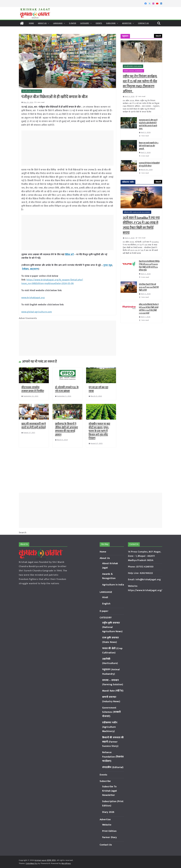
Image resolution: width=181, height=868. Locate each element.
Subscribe (111, 23)
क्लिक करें (69, 254)
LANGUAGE (58, 23)
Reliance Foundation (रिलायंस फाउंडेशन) (113, 757)
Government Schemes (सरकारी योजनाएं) (111, 712)
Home (31, 23)
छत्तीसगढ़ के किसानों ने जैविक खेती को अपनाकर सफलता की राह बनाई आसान (66, 428)
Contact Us (143, 23)
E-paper (73, 23)
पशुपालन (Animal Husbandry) (133, 71)
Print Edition (109, 831)
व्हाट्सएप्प (34, 269)
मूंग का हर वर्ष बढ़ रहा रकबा (98, 388)
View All (158, 36)
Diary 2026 (108, 812)
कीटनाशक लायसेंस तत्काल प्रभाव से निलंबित (33, 388)
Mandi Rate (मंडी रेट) (113, 691)
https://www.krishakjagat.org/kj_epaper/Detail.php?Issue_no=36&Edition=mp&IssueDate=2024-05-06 (52, 281)
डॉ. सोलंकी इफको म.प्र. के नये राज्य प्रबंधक (67, 388)
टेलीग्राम (25, 269)
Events (99, 23)
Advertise (127, 23)
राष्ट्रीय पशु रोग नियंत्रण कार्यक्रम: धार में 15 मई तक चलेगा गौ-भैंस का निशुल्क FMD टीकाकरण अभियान (140, 84)
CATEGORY (85, 23)
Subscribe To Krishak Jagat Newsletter (110, 791)
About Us (42, 23)
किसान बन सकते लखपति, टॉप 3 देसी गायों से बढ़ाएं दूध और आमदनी (149, 146)
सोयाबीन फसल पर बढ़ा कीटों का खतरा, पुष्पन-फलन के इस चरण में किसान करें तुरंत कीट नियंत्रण (99, 430)
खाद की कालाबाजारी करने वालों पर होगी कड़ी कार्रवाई (34, 425)
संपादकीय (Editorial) (113, 767)
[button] (48, 23)
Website (107, 825)
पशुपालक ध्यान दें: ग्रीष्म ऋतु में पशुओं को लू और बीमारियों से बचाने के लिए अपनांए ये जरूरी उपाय (148, 124)
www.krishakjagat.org (33, 297)
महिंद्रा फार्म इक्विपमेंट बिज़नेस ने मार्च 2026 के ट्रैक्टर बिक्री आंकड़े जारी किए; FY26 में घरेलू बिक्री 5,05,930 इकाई (149, 309)
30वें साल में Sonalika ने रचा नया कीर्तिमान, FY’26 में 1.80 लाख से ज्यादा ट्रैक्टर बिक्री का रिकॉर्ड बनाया (141, 225)
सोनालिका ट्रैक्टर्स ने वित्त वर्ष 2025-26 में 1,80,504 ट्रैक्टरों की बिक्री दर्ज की (149, 287)
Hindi (105, 597)
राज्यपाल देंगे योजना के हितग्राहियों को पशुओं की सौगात (149, 165)
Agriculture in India (113, 585)
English (106, 604)
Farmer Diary (109, 837)
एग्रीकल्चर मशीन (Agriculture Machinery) (137, 212)
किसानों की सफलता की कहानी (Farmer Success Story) (113, 742)
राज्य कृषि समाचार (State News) (32, 91)
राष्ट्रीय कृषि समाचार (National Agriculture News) (112, 627)
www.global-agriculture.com (37, 311)
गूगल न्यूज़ (107, 265)
